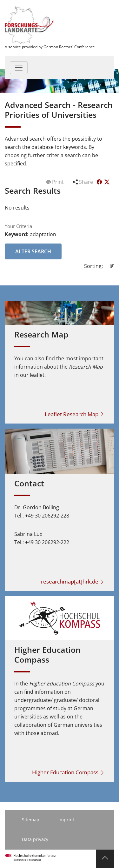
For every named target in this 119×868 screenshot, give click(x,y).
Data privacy (35, 839)
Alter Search (33, 251)
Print (55, 182)
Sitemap (31, 820)
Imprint (66, 820)
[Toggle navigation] (19, 68)
